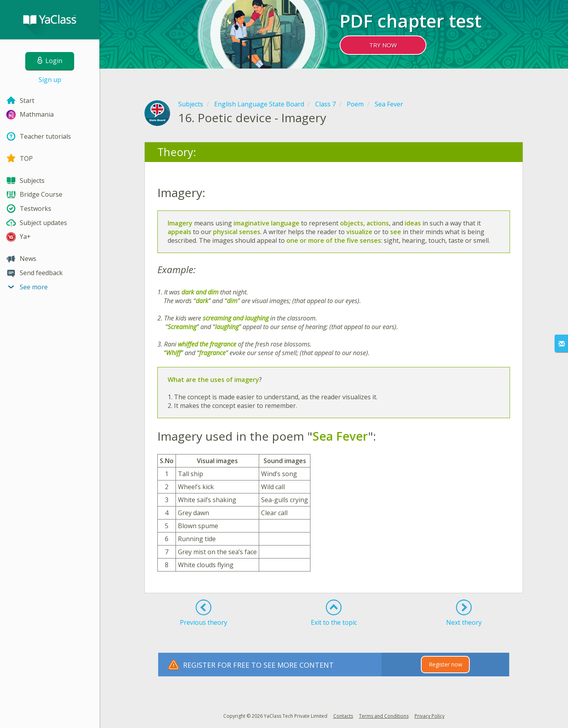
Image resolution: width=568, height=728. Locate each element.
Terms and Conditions (384, 716)
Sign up (50, 80)
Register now (446, 664)
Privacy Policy (430, 716)
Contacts (343, 716)
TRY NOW (383, 45)
